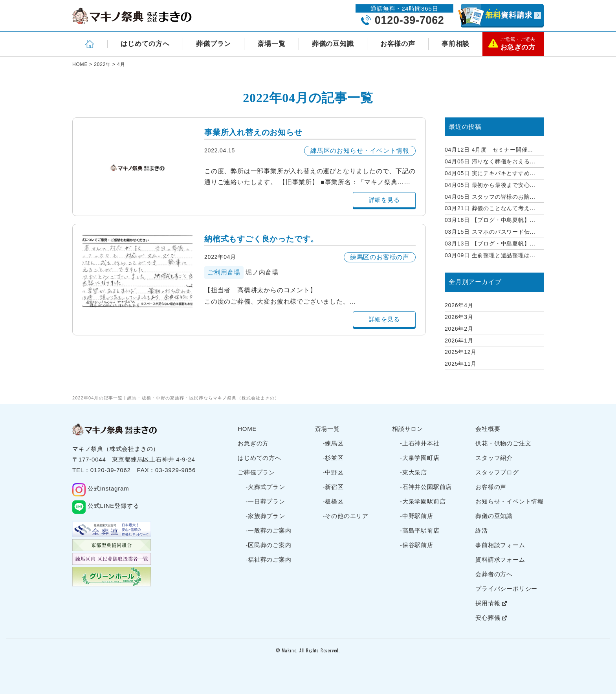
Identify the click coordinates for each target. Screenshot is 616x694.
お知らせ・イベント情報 (510, 501)
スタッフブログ (497, 472)
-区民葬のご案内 (268, 545)
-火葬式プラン (265, 487)
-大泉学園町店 (420, 458)
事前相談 (456, 44)
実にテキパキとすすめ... (490, 173)
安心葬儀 (491, 618)
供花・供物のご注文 (503, 443)
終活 (482, 530)
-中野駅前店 (417, 516)
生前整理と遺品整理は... (490, 255)
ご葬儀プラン (256, 472)
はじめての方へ (145, 44)
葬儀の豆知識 (333, 44)
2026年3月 (459, 317)
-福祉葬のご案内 (268, 559)
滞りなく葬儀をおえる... (490, 161)
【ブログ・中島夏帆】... (490, 220)
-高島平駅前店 (420, 530)
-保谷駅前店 (417, 545)
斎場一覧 (271, 44)
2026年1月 (459, 341)
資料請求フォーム (500, 559)
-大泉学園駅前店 (423, 501)
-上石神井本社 (420, 443)
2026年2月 (459, 329)
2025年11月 (461, 364)
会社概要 (488, 429)
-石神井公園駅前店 (426, 487)
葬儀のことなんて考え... (490, 208)
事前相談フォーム (500, 545)
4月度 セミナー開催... (489, 150)
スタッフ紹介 (494, 458)
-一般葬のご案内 (268, 530)
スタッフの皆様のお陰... (490, 197)
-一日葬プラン (265, 501)
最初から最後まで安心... (490, 185)
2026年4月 (459, 305)
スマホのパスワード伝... (490, 232)
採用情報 (491, 603)
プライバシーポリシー (506, 589)
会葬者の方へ (494, 574)
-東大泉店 (413, 472)
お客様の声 (398, 44)
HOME (247, 429)
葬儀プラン (214, 44)
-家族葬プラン (265, 516)
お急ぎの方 (253, 443)
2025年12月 (461, 352)
